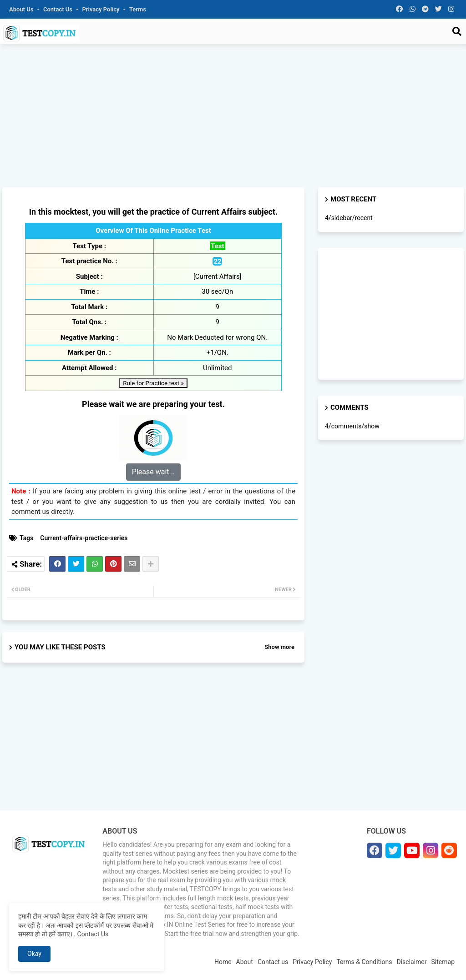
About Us (22, 9)
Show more (279, 647)
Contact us (58, 9)
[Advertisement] (233, 117)
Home (223, 962)
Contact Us (93, 934)
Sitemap (443, 962)
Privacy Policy (102, 9)
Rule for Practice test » (153, 383)
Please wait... (153, 472)
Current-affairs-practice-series (84, 538)
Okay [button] (34, 954)
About (245, 962)
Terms (138, 9)
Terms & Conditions (364, 962)
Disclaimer (412, 962)
